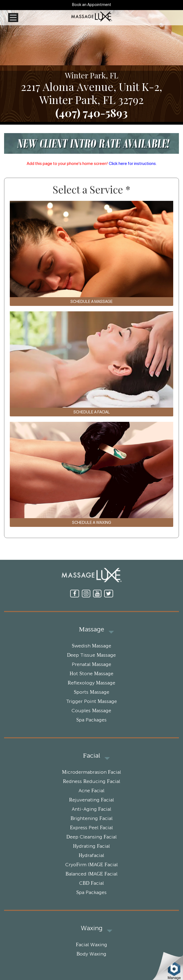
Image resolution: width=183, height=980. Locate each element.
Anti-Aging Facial (91, 809)
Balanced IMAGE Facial (91, 874)
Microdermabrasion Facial (91, 772)
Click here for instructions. (133, 163)
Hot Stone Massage (91, 674)
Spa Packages (91, 720)
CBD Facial (91, 883)
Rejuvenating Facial (91, 800)
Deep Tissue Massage (91, 655)
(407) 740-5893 (91, 113)
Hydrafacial (92, 856)
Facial (91, 756)
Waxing (92, 928)
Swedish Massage (91, 646)
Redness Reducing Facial (91, 782)
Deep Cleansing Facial (91, 837)
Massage (91, 629)
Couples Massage (91, 711)
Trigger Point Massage (91, 702)
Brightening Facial (91, 819)
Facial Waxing (91, 945)
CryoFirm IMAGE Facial (91, 865)
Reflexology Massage (91, 683)
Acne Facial (91, 791)
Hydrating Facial (91, 846)
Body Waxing (91, 954)
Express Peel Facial (91, 828)
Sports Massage (91, 692)
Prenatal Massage (91, 665)
